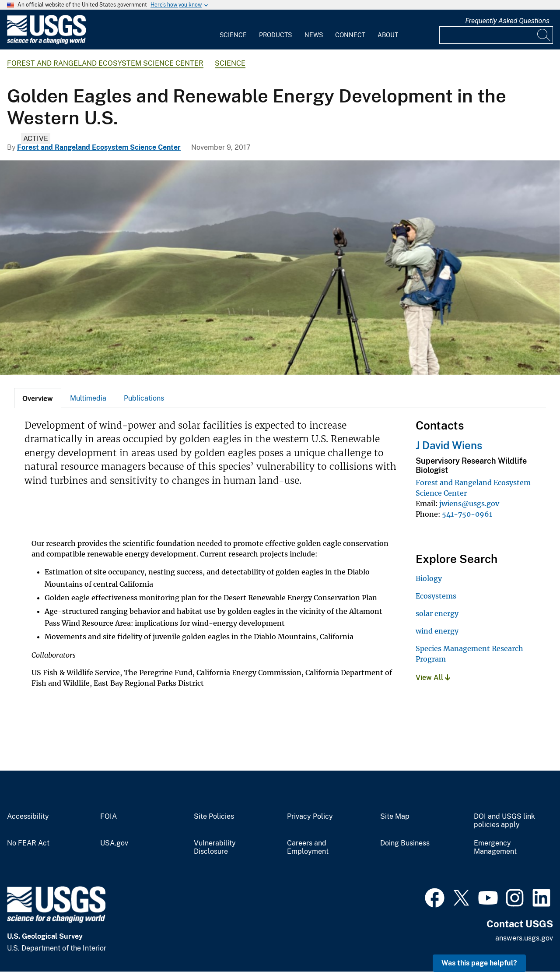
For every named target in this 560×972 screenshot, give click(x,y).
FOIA (108, 817)
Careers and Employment (308, 847)
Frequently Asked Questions (507, 21)
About (388, 35)
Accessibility (28, 817)
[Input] (496, 35)
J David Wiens (449, 445)
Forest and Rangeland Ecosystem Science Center (105, 63)
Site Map (395, 817)
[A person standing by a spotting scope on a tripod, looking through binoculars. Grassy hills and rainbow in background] (280, 268)
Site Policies (214, 817)
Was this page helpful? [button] (479, 963)
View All (433, 678)
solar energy (437, 613)
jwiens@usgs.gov (469, 504)
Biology (429, 578)
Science (233, 35)
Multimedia (88, 398)
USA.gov (114, 843)
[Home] (46, 42)
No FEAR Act (28, 843)
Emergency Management (495, 847)
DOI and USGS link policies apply (504, 821)
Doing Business (405, 843)
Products (275, 35)
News (314, 35)
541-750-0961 (467, 514)
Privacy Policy (310, 817)
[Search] (544, 35)
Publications (144, 398)
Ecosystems (436, 596)
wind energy (437, 631)
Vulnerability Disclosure (215, 847)
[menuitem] (233, 30)
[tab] (38, 398)
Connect (350, 35)
